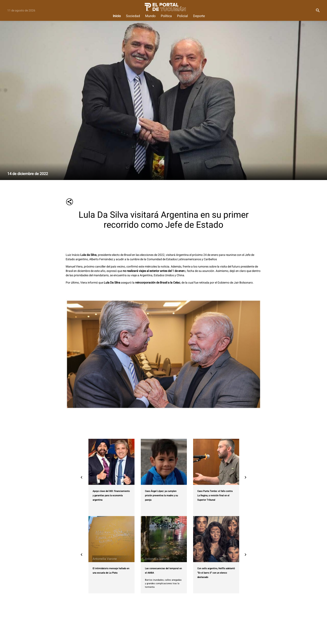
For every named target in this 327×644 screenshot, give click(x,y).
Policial (182, 16)
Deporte (199, 16)
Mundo (150, 16)
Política (166, 16)
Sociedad (133, 16)
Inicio (117, 16)
